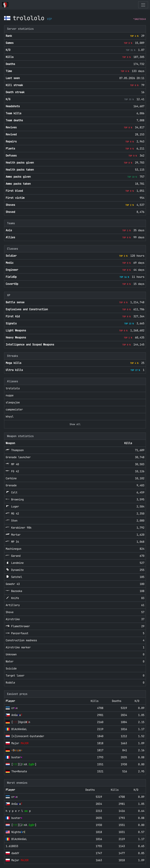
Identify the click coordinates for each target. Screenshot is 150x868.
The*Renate (19, 771)
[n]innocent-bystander (28, 736)
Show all (75, 424)
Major (20, 743)
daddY (15, 853)
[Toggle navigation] (143, 5)
